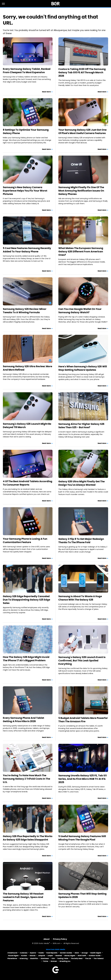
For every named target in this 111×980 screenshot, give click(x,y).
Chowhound (12, 953)
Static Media (44, 944)
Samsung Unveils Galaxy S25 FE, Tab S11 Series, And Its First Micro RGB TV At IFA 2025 (83, 779)
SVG (53, 958)
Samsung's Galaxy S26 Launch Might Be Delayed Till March (27, 426)
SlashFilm (34, 958)
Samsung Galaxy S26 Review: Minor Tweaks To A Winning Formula (25, 311)
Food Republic (52, 953)
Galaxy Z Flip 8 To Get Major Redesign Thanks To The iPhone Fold (81, 541)
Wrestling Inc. (65, 961)
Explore (33, 953)
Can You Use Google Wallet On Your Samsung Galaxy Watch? (80, 311)
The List (88, 958)
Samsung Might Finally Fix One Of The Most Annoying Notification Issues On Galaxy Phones (81, 191)
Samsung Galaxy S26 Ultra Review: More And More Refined (28, 368)
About (47, 939)
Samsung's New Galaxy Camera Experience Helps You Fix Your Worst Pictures (25, 191)
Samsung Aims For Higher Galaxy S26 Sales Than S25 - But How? (81, 426)
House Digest (13, 956)
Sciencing (24, 958)
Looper (50, 956)
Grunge (85, 953)
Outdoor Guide (95, 956)
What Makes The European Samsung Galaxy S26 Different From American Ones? (81, 252)
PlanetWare (12, 958)
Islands (32, 956)
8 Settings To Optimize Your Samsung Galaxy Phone (26, 131)
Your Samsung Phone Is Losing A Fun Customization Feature (25, 540)
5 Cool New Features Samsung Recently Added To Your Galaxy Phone (27, 250)
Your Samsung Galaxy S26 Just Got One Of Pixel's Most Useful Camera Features (82, 131)
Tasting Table (63, 958)
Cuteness (24, 953)
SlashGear (45, 958)
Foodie (41, 953)
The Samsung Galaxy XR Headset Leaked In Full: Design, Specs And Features (23, 897)
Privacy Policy (60, 939)
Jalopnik (42, 956)
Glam (77, 953)
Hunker (24, 956)
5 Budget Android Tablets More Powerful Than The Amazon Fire (83, 720)
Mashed (59, 956)
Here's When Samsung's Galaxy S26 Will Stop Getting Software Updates (83, 368)
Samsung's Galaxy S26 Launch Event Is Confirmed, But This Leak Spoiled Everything (82, 661)
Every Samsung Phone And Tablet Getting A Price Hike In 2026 (23, 720)
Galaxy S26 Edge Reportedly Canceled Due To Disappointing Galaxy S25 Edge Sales (26, 600)
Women (54, 961)
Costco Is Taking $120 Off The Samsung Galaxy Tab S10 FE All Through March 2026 (82, 72)
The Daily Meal (77, 958)
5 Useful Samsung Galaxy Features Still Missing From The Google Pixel (82, 838)
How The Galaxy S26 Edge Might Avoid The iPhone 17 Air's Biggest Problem (26, 659)
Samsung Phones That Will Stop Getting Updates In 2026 (82, 895)
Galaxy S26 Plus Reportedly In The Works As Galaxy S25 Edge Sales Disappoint (28, 838)
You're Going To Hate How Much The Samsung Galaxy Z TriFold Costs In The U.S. (26, 779)
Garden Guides (66, 953)
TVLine (45, 961)
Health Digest (96, 953)
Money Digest (70, 956)
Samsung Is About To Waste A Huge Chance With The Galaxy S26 (80, 598)
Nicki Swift (82, 956)
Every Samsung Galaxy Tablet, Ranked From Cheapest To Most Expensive (27, 71)
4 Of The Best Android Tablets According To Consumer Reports (28, 483)
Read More (46, 92)
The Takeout (99, 958)
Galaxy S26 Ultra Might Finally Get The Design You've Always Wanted (82, 483)
